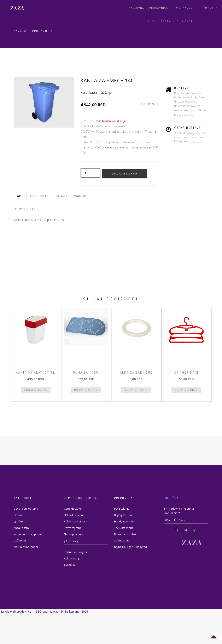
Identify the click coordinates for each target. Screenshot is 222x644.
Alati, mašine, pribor (26, 547)
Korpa (211, 8)
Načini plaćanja (74, 534)
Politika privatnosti (76, 521)
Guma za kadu (86, 372)
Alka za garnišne (136, 372)
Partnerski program (76, 552)
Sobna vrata (122, 540)
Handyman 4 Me (124, 521)
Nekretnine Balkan (126, 534)
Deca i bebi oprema (26, 509)
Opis (20, 196)
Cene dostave (73, 509)
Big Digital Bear (123, 515)
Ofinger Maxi (186, 372)
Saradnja (70, 565)
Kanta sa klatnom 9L (36, 372)
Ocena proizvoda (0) (71, 196)
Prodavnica (160, 8)
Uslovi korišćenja (75, 515)
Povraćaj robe (73, 528)
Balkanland (72, 611)
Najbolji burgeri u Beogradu (131, 547)
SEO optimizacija (47, 611)
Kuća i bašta (159, 21)
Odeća (18, 515)
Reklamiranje (72, 558)
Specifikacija (39, 196)
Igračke (18, 521)
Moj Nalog (185, 8)
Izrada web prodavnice (16, 611)
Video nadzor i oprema (28, 534)
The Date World (124, 528)
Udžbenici (20, 540)
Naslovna (136, 8)
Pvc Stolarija (122, 509)
